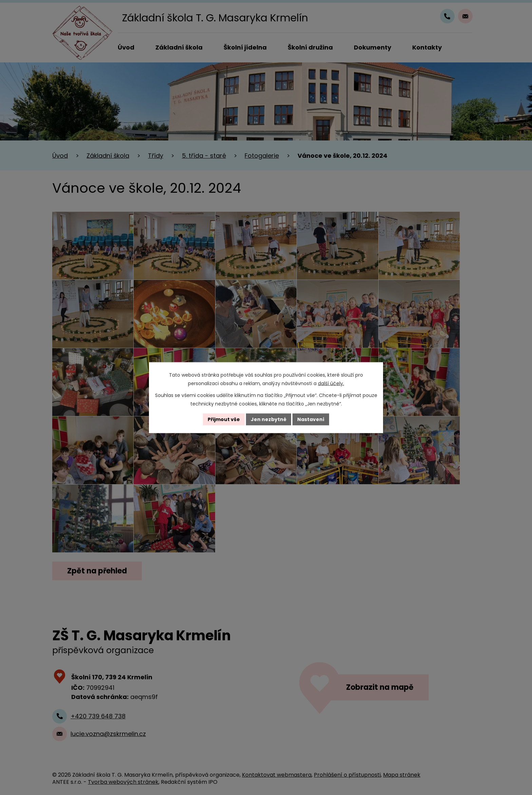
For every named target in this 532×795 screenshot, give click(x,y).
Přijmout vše (224, 419)
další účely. (331, 383)
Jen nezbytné (269, 419)
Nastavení (311, 419)
